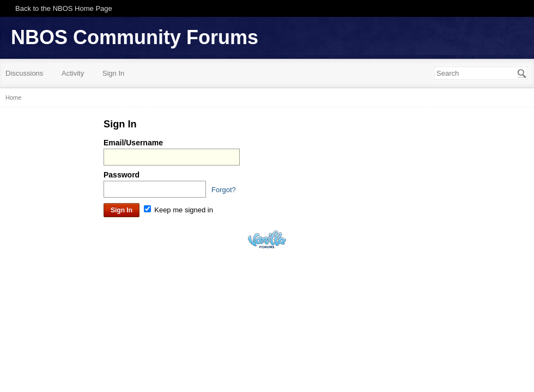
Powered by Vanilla (267, 239)
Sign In (113, 73)
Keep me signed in (178, 210)
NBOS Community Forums (135, 37)
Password (122, 175)
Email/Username (133, 143)
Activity (73, 73)
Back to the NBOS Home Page (64, 8)
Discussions (24, 73)
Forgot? (224, 190)
